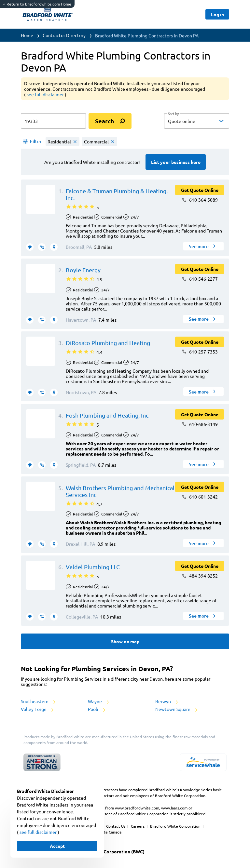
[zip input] (53, 121)
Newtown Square (177, 709)
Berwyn (167, 701)
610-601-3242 (200, 497)
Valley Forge (38, 709)
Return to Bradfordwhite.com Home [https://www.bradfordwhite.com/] (37, 4)
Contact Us (116, 826)
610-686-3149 (200, 424)
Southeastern (39, 701)
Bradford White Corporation (176, 826)
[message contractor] (30, 247)
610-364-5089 (200, 200)
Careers (138, 826)
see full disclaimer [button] (46, 94)
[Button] (217, 14)
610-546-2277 (200, 279)
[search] (110, 121)
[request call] (42, 247)
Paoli (97, 709)
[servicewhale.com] (203, 762)
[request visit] (54, 247)
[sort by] (206, 121)
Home (27, 35)
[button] (197, 121)
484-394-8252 (200, 576)
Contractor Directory (64, 35)
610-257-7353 (200, 352)
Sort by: (174, 114)
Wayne (99, 701)
